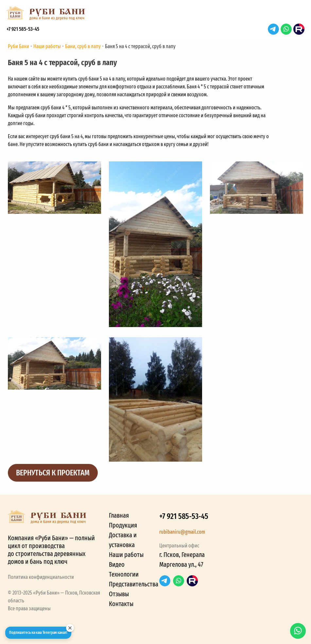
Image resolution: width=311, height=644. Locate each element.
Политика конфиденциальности (41, 577)
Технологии (124, 574)
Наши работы (126, 555)
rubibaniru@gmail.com (182, 532)
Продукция (123, 525)
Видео (117, 564)
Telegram (273, 29)
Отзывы (119, 594)
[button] (298, 15)
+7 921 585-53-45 (23, 29)
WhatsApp (286, 29)
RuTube (299, 29)
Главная (119, 515)
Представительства (134, 584)
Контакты (121, 604)
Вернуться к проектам (53, 473)
